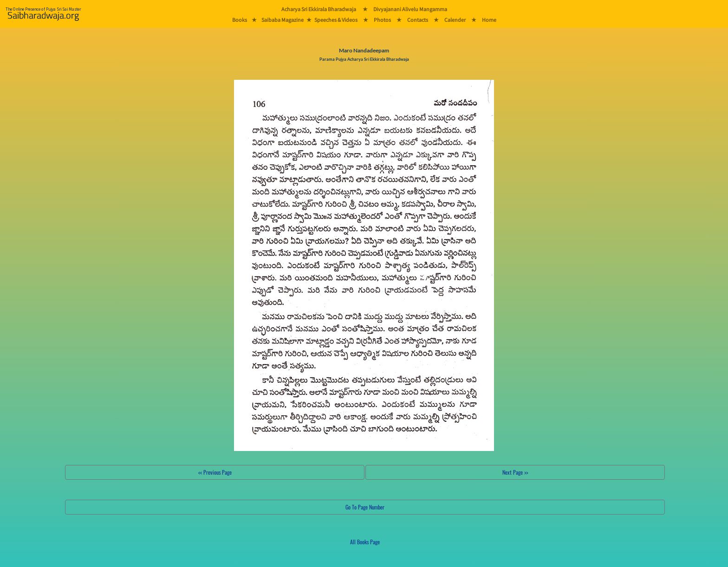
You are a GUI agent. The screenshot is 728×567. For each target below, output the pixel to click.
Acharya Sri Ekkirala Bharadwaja (319, 9)
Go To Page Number (365, 507)
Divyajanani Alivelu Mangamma (410, 9)
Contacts (418, 20)
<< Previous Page (215, 472)
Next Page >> (515, 472)
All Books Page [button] (365, 542)
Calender (455, 20)
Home (489, 20)
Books (240, 20)
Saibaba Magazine (283, 20)
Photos (382, 20)
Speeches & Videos (336, 20)
